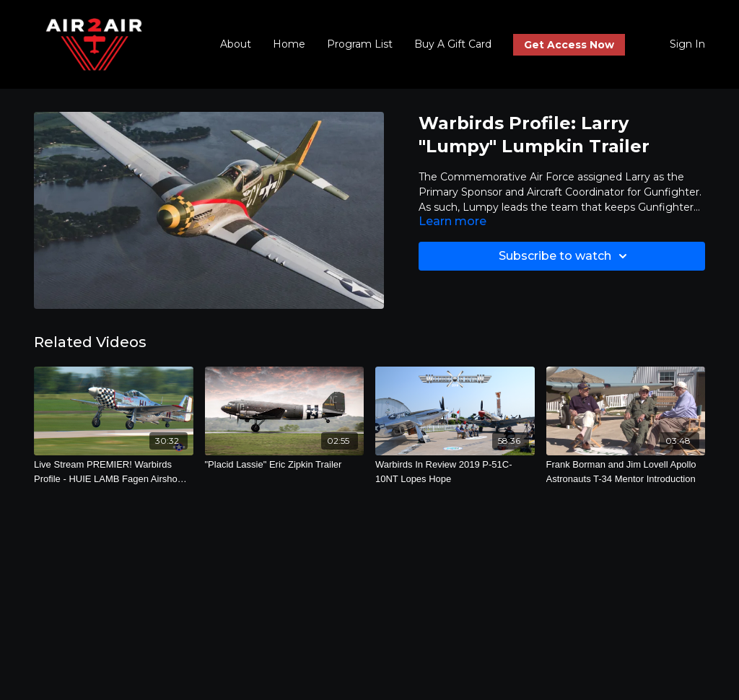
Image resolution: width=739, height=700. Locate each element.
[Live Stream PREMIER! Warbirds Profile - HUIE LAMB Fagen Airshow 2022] (114, 472)
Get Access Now (569, 45)
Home (289, 44)
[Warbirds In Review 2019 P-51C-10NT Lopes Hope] (455, 472)
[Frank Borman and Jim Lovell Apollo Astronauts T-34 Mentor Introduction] (626, 472)
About (236, 44)
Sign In (687, 44)
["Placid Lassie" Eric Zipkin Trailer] (285, 465)
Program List (360, 44)
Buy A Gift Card (453, 44)
